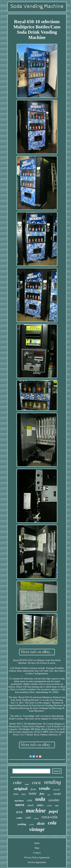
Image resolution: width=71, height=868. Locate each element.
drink (19, 812)
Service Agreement (37, 862)
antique (36, 818)
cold (28, 817)
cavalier (54, 800)
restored (56, 790)
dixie (41, 823)
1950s (16, 794)
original (21, 789)
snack (30, 805)
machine (36, 811)
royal (27, 784)
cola (52, 823)
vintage (37, 829)
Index (37, 843)
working (22, 824)
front (33, 789)
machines (19, 801)
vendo (44, 788)
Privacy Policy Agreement (37, 857)
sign (49, 795)
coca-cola (50, 817)
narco (20, 805)
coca (36, 782)
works (32, 824)
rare (57, 806)
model (57, 794)
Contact (37, 853)
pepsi (53, 811)
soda (40, 799)
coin (30, 800)
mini (24, 794)
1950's (40, 805)
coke (17, 782)
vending (52, 782)
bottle (33, 793)
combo (49, 806)
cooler (19, 818)
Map (37, 848)
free (42, 794)
